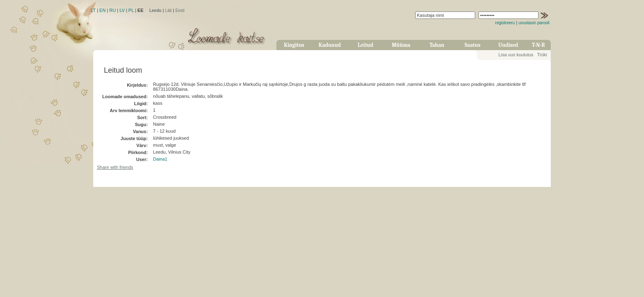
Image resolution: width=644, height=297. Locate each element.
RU (113, 10)
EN (102, 10)
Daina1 (160, 159)
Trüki (542, 55)
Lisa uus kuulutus (516, 55)
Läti (168, 10)
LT (93, 10)
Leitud (366, 45)
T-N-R (538, 45)
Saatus (472, 45)
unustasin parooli (534, 23)
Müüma (401, 45)
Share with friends (115, 167)
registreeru (505, 23)
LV (122, 10)
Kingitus (294, 45)
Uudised (508, 45)
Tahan (437, 45)
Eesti (180, 10)
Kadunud (330, 45)
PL (131, 10)
